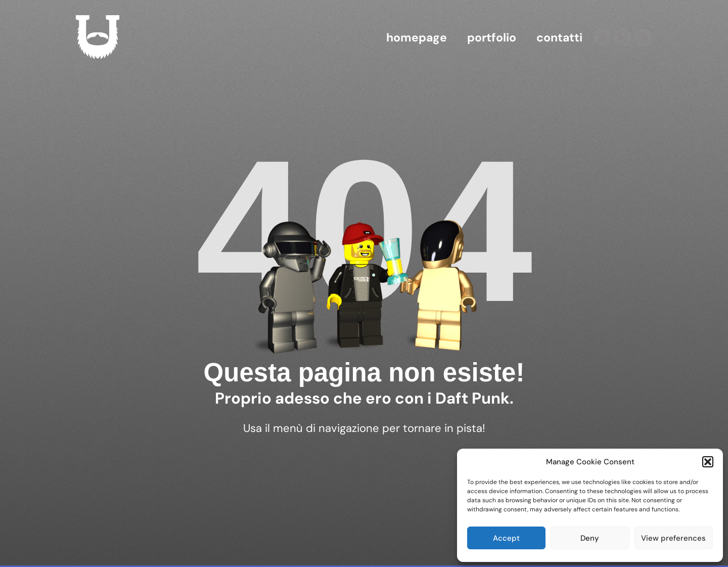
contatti (559, 37)
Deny (590, 538)
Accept (506, 538)
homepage (417, 37)
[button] (708, 462)
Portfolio (492, 37)
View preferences (673, 538)
